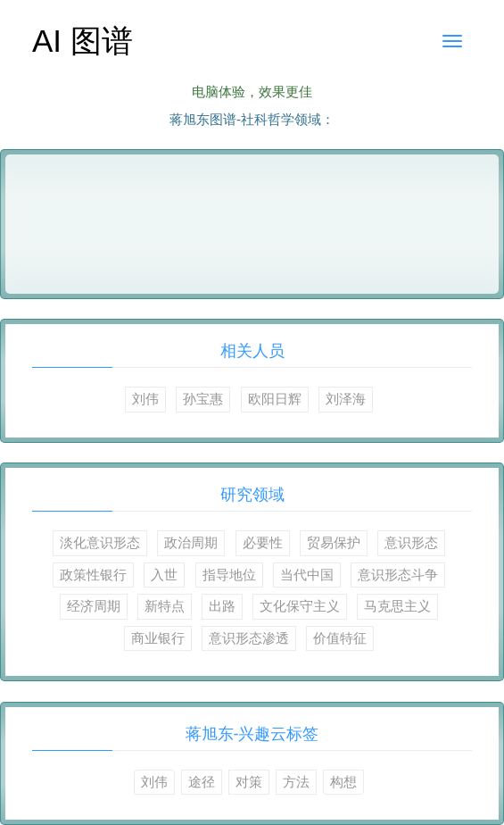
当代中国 (307, 575)
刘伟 (145, 399)
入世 (164, 575)
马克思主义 (397, 606)
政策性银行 (93, 575)
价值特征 (340, 638)
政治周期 (191, 542)
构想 (343, 782)
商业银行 (158, 638)
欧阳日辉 (275, 399)
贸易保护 (334, 542)
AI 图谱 (83, 41)
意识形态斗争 (398, 575)
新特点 (165, 606)
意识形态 (411, 542)
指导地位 (229, 575)
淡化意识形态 (100, 542)
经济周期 (94, 606)
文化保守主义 (300, 606)
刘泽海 (346, 399)
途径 (202, 782)
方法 (296, 782)
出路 (222, 606)
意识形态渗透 (249, 638)
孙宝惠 (203, 399)
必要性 (263, 542)
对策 (249, 782)
